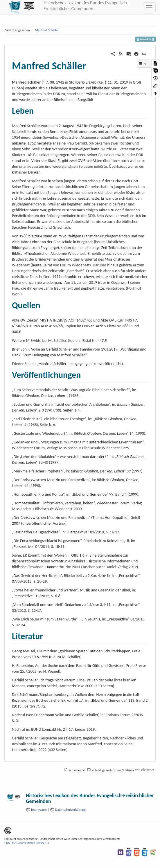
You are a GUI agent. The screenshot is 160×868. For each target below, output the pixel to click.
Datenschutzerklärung (71, 810)
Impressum (39, 810)
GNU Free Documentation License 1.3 (27, 843)
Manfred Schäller (47, 30)
